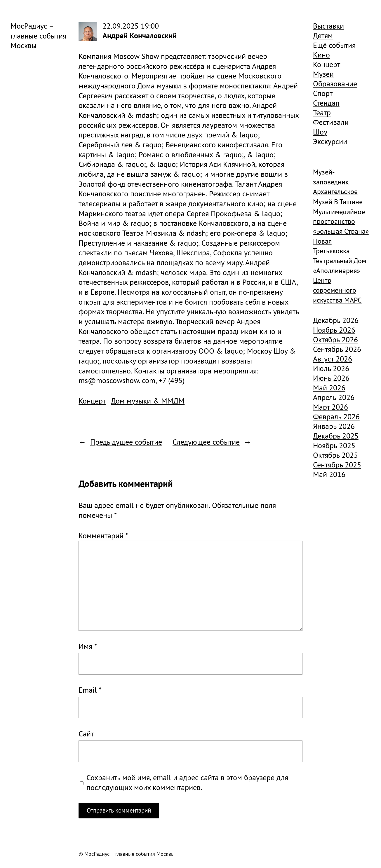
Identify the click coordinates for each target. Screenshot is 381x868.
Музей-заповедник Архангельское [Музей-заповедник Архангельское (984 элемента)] (335, 182)
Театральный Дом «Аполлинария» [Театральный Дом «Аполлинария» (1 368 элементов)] (340, 266)
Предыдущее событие (126, 442)
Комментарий (103, 536)
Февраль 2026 (336, 416)
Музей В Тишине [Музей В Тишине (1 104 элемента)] (338, 202)
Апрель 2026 (334, 397)
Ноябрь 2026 (334, 330)
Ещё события (334, 45)
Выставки (328, 26)
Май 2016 (329, 474)
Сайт (86, 734)
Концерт (92, 401)
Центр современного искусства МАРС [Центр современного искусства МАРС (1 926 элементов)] (337, 290)
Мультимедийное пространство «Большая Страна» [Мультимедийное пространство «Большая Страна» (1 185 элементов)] (341, 221)
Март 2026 (330, 407)
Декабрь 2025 (336, 436)
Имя (88, 646)
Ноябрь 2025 (334, 445)
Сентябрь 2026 (337, 349)
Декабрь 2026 (336, 320)
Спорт (323, 93)
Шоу (320, 132)
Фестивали (331, 122)
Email (90, 690)
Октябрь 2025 (335, 455)
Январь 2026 (334, 426)
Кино (321, 55)
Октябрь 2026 (335, 339)
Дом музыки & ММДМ (148, 401)
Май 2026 (329, 388)
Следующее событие (206, 442)
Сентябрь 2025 (337, 465)
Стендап (326, 103)
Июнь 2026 (331, 378)
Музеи (323, 74)
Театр (322, 112)
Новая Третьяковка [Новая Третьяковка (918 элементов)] (331, 246)
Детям (323, 35)
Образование (335, 84)
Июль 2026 (331, 368)
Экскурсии (330, 141)
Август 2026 (333, 359)
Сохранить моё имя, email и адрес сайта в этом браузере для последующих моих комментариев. (187, 782)
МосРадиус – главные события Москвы (38, 36)
